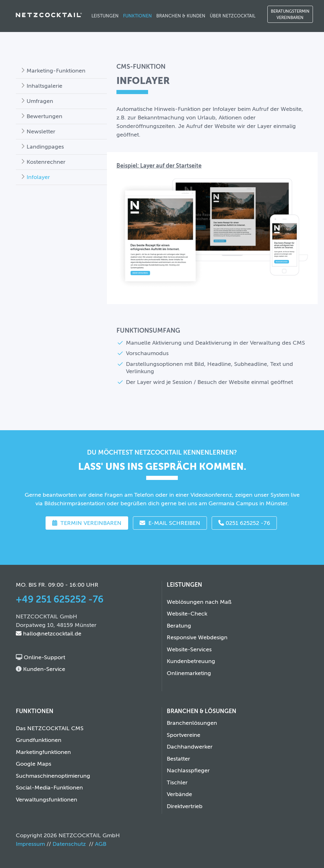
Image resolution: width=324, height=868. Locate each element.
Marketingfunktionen (43, 752)
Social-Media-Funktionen (49, 788)
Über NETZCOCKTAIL (233, 16)
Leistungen (105, 16)
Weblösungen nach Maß (199, 602)
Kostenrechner (46, 162)
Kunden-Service (43, 669)
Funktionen (137, 16)
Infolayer (38, 177)
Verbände (179, 794)
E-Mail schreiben (170, 523)
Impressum (30, 844)
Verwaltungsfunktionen (47, 800)
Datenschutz (69, 844)
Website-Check (187, 614)
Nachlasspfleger (188, 770)
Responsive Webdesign (197, 637)
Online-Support (44, 657)
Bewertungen (44, 116)
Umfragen (40, 101)
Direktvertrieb (185, 806)
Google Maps (34, 764)
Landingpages (45, 147)
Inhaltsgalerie (44, 86)
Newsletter (41, 131)
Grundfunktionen (39, 740)
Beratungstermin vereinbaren (290, 14)
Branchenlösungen (192, 723)
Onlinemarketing (189, 673)
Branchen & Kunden (181, 16)
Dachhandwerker (190, 747)
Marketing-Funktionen (56, 71)
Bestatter (178, 759)
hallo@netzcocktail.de (49, 634)
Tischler (177, 782)
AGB (101, 844)
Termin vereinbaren (87, 523)
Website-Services (189, 649)
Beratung (179, 626)
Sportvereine (184, 735)
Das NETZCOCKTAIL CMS (50, 728)
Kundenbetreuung (191, 661)
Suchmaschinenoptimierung (53, 776)
